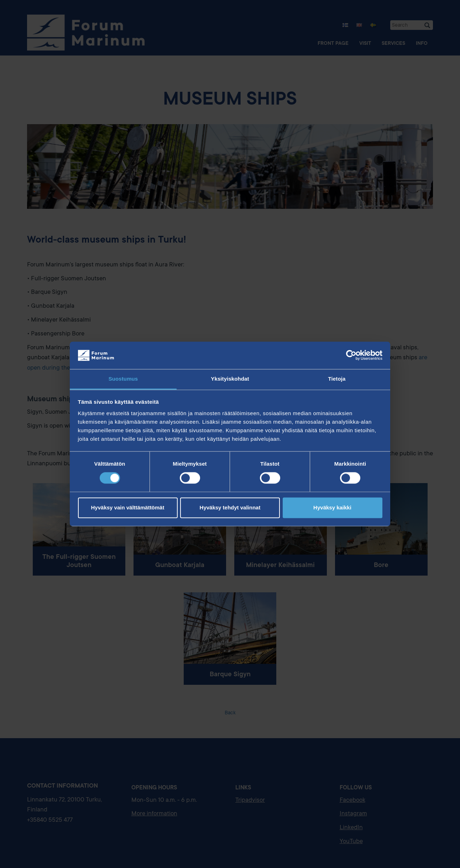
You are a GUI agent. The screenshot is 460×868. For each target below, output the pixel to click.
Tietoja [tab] (337, 379)
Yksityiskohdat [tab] (230, 379)
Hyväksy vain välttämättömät (128, 507)
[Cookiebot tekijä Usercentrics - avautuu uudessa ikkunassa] (351, 355)
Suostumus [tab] (123, 379)
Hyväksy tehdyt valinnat (230, 507)
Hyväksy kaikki (332, 507)
